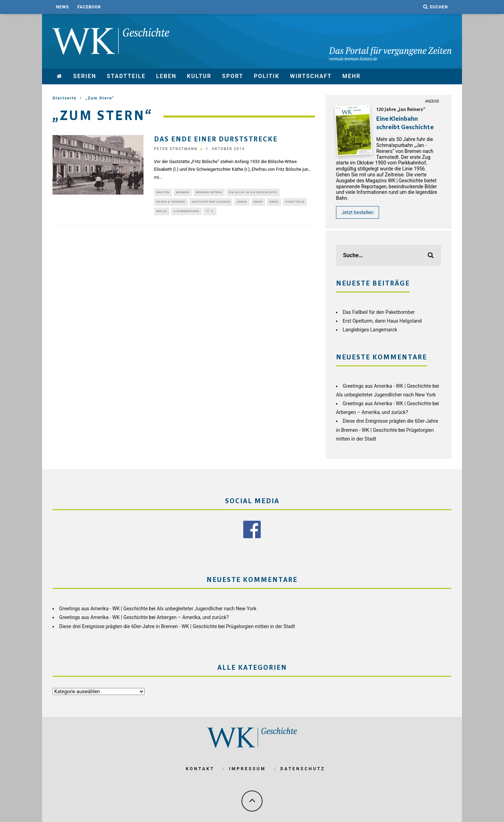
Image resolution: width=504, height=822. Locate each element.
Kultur (199, 76)
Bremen (183, 193)
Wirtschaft (311, 76)
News (62, 7)
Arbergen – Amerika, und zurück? (372, 412)
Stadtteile (126, 76)
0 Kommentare (186, 213)
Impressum (247, 769)
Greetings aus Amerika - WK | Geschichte (387, 386)
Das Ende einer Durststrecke (216, 140)
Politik (267, 76)
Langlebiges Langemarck (370, 330)
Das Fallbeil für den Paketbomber (379, 312)
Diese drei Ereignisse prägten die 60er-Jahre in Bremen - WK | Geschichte (138, 626)
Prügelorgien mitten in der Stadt (261, 626)
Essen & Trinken (171, 203)
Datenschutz (303, 769)
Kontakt (200, 769)
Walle (162, 213)
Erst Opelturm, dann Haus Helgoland (382, 321)
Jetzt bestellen (358, 212)
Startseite (65, 98)
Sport (233, 76)
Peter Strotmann (176, 149)
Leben (166, 76)
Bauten (163, 193)
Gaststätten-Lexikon (211, 203)
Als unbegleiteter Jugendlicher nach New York (386, 395)
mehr (352, 76)
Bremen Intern (209, 193)
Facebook (89, 7)
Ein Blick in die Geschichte (253, 193)
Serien (85, 76)
